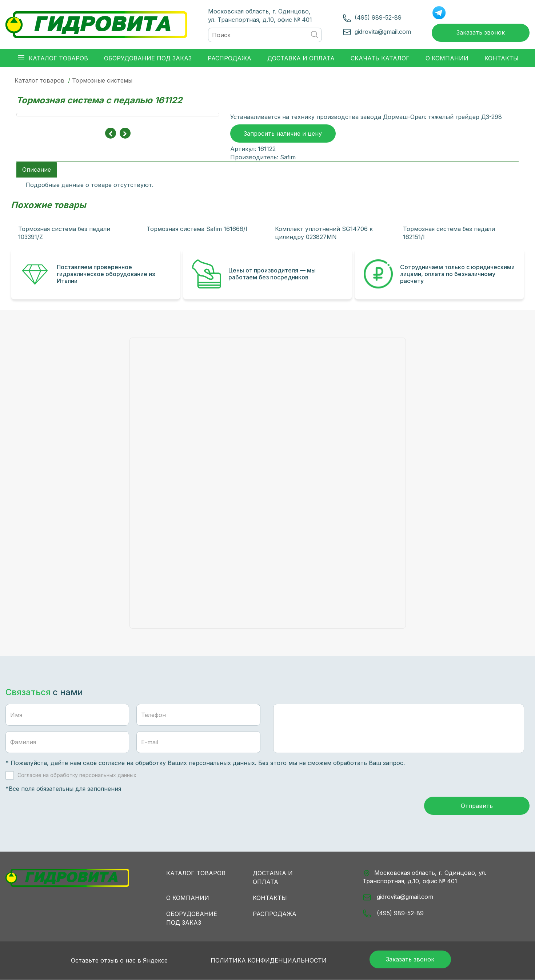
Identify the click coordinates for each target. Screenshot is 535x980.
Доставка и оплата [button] (301, 55)
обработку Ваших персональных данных (195, 761)
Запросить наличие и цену (283, 132)
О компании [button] (447, 55)
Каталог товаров (39, 77)
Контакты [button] (502, 55)
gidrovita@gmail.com (367, 30)
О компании (188, 897)
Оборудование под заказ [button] (148, 55)
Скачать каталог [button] (380, 55)
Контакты (270, 897)
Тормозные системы (102, 77)
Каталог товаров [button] (53, 55)
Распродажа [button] (229, 55)
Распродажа (275, 913)
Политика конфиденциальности (257, 960)
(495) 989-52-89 (362, 16)
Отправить (477, 805)
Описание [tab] (37, 167)
